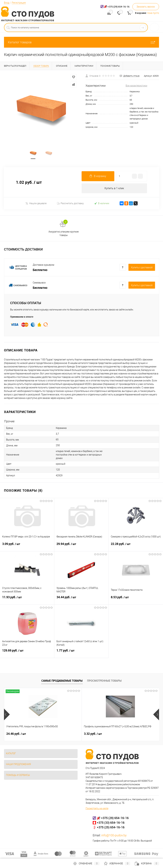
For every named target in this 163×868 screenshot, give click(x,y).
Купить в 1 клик (114, 188)
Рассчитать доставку (70, 204)
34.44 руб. (81, 599)
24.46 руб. (16, 734)
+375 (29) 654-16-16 (115, 818)
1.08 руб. (119, 734)
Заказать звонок (146, 7)
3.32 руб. (67, 734)
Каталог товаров (81, 42)
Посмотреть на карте (97, 809)
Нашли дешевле (36, 204)
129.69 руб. (27, 653)
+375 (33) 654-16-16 (111, 823)
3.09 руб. (27, 546)
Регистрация (19, 3)
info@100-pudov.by (114, 835)
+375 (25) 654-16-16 (111, 827)
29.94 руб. (81, 546)
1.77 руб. (81, 653)
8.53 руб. (136, 599)
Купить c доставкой (142, 268)
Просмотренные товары (104, 681)
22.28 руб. (136, 546)
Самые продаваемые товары (62, 681)
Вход (7, 3)
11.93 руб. (27, 599)
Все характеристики (136, 86)
